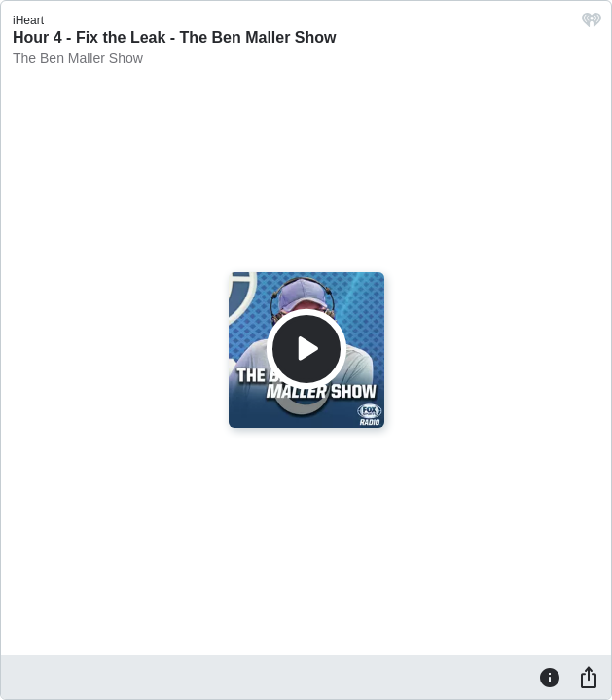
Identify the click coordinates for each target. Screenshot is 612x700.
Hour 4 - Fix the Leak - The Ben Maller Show (175, 37)
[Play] (306, 349)
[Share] (589, 677)
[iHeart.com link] (592, 25)
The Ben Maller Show (78, 58)
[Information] (550, 677)
